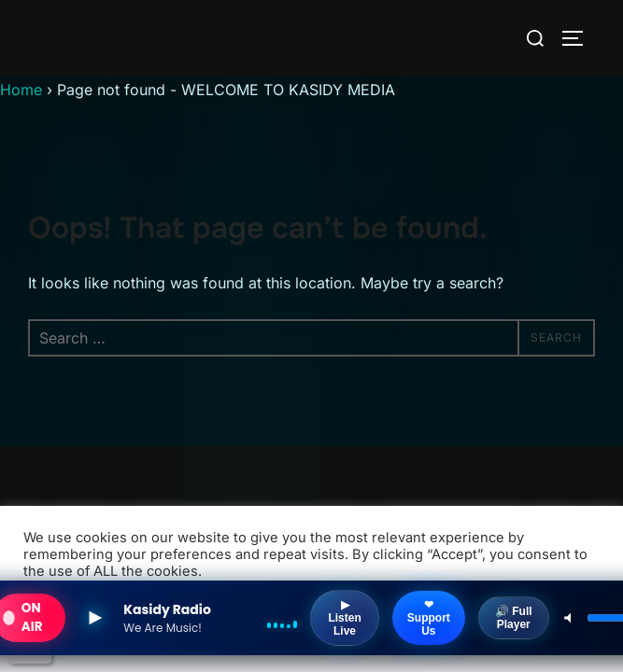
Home (21, 90)
